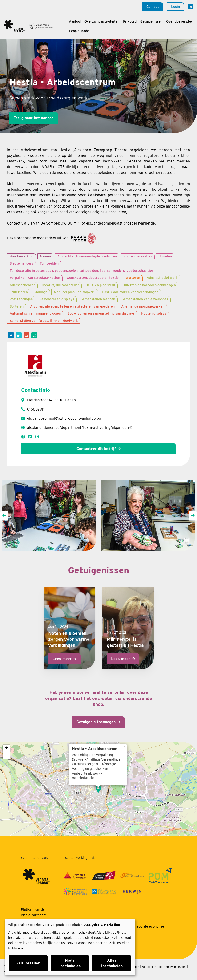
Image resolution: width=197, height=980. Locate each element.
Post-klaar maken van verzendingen (130, 292)
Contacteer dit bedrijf (96, 449)
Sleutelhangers (21, 263)
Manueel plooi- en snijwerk (75, 292)
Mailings (41, 292)
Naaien (45, 256)
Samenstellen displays (57, 299)
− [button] (6, 755)
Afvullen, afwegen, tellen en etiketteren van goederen (72, 306)
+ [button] (6, 748)
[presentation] (4, 516)
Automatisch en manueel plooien (35, 313)
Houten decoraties (138, 256)
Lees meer (62, 659)
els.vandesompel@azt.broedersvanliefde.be (64, 418)
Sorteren (133, 278)
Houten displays (154, 313)
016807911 (36, 409)
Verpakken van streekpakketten (35, 278)
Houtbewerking (22, 256)
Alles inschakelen (112, 963)
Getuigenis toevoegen (96, 722)
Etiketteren (19, 292)
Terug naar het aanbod (34, 118)
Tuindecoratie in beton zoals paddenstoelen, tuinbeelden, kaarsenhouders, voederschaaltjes (82, 271)
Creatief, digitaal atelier (60, 285)
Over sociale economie (146, 926)
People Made (79, 31)
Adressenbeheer (22, 285)
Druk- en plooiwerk (100, 285)
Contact (153, 6)
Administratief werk (162, 278)
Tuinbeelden (49, 263)
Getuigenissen (151, 21)
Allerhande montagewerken (143, 306)
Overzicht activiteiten (102, 21)
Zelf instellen (28, 963)
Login (175, 6)
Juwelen (165, 256)
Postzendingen (21, 299)
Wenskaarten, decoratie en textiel (93, 278)
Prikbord (130, 21)
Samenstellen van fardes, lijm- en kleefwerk (44, 321)
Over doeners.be (179, 21)
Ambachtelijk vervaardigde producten (87, 256)
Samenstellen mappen (98, 299)
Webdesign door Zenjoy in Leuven (164, 967)
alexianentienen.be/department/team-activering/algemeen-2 (79, 428)
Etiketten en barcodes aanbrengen (149, 285)
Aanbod (75, 21)
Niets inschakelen (70, 963)
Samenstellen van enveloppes (145, 299)
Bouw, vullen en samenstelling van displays (101, 313)
